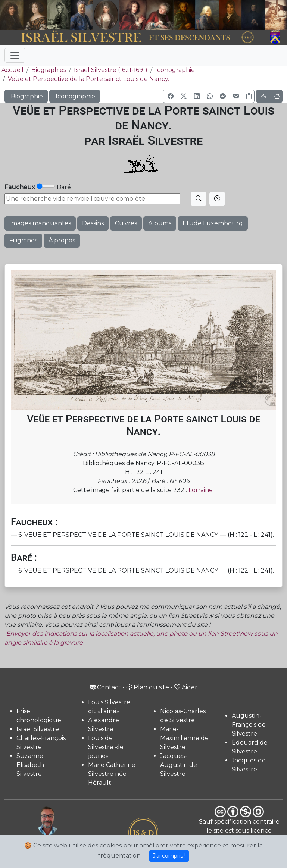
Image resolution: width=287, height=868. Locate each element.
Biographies (49, 70)
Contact (105, 687)
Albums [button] (160, 223)
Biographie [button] (26, 96)
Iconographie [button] (75, 96)
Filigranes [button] (23, 240)
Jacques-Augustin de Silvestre (179, 765)
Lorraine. (201, 490)
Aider (186, 687)
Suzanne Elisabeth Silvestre (30, 765)
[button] (169, 96)
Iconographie (175, 70)
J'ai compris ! (169, 856)
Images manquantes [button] (40, 223)
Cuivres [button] (126, 223)
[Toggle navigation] (15, 55)
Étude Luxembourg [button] (213, 223)
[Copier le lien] (248, 96)
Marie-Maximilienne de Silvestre (184, 738)
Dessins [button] (93, 223)
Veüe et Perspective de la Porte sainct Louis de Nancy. (88, 79)
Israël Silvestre (38, 729)
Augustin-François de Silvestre (249, 725)
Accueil (12, 70)
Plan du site (148, 687)
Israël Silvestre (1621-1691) (111, 70)
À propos (62, 240)
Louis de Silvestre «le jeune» (106, 747)
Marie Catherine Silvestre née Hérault (112, 774)
